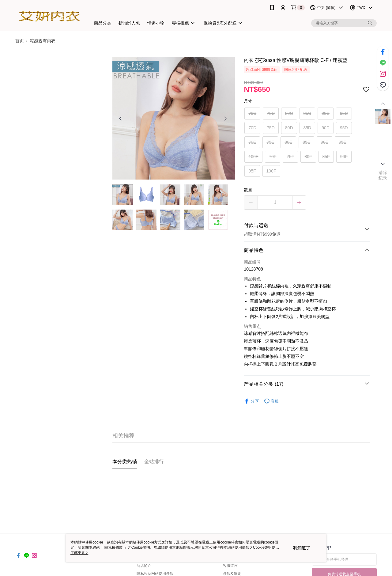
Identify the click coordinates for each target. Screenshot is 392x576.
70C (252, 113)
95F (252, 171)
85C (307, 113)
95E (343, 142)
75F (290, 157)
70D (252, 128)
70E (252, 142)
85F (326, 157)
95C (344, 113)
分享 (251, 401)
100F (271, 171)
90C (326, 113)
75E (270, 142)
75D (271, 128)
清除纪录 (383, 175)
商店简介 (144, 566)
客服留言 (230, 566)
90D (326, 128)
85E (306, 142)
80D (289, 128)
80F (308, 157)
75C (271, 113)
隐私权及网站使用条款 (155, 574)
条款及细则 (232, 574)
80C (289, 113)
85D (307, 128)
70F (273, 157)
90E (324, 142)
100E (253, 157)
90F (344, 157)
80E (288, 142)
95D (344, 128)
